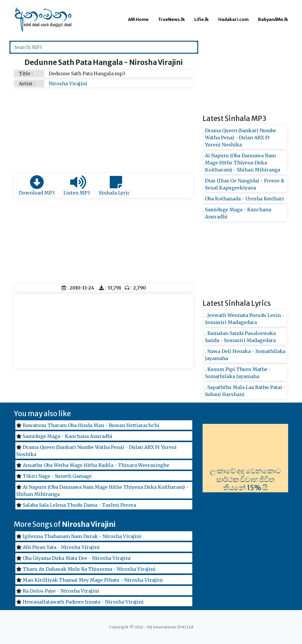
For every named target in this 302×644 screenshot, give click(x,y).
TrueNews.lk (171, 19)
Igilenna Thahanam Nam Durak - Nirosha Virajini (82, 536)
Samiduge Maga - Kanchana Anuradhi (68, 436)
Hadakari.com (233, 19)
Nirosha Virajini (68, 84)
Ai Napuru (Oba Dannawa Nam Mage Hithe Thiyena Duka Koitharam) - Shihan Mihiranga (243, 163)
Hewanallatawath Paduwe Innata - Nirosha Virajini (83, 602)
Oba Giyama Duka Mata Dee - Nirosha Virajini (77, 558)
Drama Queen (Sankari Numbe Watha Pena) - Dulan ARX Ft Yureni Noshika (241, 138)
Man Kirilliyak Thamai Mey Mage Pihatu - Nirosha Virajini (93, 580)
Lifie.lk (202, 19)
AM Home (138, 19)
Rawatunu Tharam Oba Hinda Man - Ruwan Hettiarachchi (91, 425)
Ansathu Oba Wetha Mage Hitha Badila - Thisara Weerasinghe (96, 465)
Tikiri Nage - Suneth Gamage (57, 476)
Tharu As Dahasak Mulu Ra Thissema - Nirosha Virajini (89, 569)
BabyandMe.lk (273, 19)
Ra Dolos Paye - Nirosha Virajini (61, 591)
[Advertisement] (104, 129)
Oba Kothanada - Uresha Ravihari (244, 199)
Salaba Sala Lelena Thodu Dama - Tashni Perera (79, 505)
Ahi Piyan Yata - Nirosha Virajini (61, 547)
